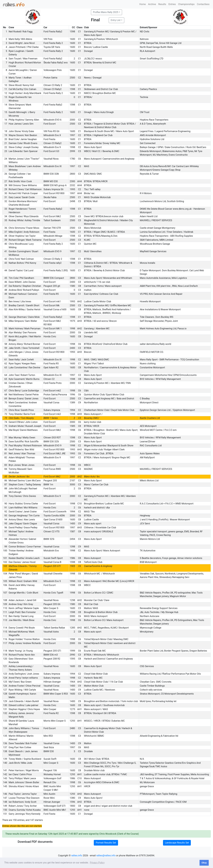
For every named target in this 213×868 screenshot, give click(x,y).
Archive (152, 4)
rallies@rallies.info (106, 856)
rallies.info (77, 856)
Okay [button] (204, 863)
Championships (186, 4)
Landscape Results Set (177, 843)
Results (162, 4)
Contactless (203, 4)
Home (143, 4)
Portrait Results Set (106, 843)
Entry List (116, 20)
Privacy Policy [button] (97, 863)
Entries (172, 4)
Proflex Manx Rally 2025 (106, 12)
